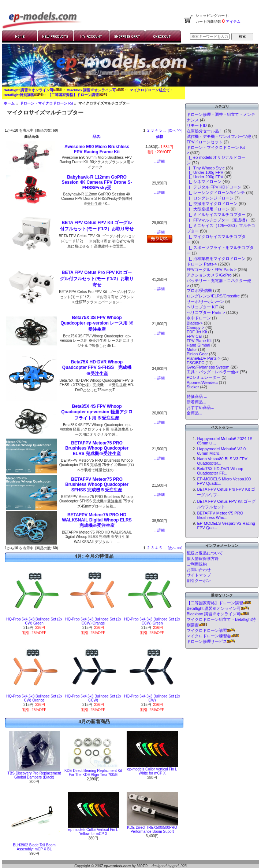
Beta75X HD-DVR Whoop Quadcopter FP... (220, 471)
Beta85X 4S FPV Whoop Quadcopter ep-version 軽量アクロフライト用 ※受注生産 (97, 412)
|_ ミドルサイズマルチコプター (216, 215)
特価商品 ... (197, 396)
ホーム (9, 103)
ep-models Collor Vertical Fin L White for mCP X (152, 771)
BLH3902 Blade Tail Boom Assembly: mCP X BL (34, 847)
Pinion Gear (197, 354)
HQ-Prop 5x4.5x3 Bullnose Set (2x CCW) (93, 698)
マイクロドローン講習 (211, 630)
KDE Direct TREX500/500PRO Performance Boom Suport (152, 829)
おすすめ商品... (200, 407)
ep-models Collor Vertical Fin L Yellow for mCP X (93, 832)
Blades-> (195, 323)
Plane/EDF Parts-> (204, 358)
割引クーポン (199, 581)
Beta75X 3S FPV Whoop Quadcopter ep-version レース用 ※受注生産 (97, 323)
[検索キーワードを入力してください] (210, 36)
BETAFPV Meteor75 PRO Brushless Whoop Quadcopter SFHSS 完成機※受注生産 (97, 485)
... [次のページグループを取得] (164, 130)
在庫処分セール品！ (205, 131)
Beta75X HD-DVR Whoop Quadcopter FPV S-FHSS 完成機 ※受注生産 (99, 368)
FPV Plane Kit (199, 341)
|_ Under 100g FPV (205, 172)
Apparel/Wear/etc (202, 382)
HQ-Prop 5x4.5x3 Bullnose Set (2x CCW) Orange (93, 621)
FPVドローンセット (205, 142)
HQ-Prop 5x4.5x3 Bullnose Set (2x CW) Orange (34, 698)
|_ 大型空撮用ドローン (208, 209)
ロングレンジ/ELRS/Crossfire (213, 296)
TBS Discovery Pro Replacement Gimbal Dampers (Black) (34, 775)
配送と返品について (205, 553)
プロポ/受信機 (199, 290)
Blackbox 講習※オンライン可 (95, 90)
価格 (160, 137)
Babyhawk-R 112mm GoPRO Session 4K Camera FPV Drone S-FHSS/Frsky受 (97, 182)
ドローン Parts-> (202, 264)
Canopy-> (195, 327)
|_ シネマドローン (204, 182)
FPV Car (194, 336)
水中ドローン (199, 318)
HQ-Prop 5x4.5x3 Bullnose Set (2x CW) (152, 698)
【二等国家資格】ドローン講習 (77, 95)
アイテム (233, 21)
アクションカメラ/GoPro (209, 275)
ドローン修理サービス (211, 641)
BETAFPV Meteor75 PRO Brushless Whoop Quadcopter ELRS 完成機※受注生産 (97, 448)
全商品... (194, 413)
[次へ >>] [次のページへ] (175, 130)
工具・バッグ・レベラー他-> (213, 372)
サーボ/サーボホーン (205, 301)
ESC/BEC (195, 363)
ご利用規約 (197, 564)
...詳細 (159, 161)
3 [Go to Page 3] (153, 130)
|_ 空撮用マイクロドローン (212, 204)
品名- (97, 137)
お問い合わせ (199, 569)
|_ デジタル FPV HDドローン (214, 187)
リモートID (197, 125)
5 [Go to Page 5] (161, 130)
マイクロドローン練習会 (213, 636)
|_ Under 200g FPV (205, 177)
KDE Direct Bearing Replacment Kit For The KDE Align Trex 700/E (93, 773)
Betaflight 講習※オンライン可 (33, 90)
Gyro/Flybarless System (208, 367)
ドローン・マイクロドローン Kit (46, 103)
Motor (192, 349)
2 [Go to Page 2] (149, 130)
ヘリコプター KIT (202, 307)
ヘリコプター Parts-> (206, 312)
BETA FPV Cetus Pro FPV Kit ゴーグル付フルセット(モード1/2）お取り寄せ (97, 279)
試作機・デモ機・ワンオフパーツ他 (219, 136)
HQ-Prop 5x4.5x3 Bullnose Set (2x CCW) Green (152, 621)
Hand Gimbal (198, 345)
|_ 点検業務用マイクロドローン (216, 259)
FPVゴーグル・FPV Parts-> (212, 270)
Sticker (193, 387)
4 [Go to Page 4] (157, 130)
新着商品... (196, 402)
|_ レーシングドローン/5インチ (216, 193)
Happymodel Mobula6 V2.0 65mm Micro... (221, 451)
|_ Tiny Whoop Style (206, 168)
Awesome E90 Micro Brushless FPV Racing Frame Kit (97, 149)
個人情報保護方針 (203, 558)
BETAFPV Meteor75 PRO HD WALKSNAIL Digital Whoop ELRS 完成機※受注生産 (97, 520)
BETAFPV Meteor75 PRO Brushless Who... (220, 515)
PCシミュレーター (204, 377)
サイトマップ (199, 575)
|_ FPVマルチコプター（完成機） (218, 220)
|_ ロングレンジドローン (210, 198)
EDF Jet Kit (197, 332)
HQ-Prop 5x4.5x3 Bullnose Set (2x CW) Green (34, 621)
